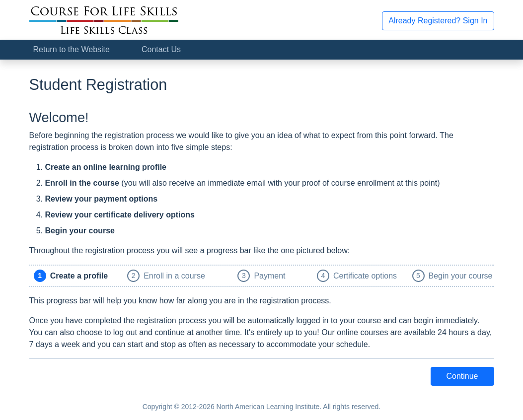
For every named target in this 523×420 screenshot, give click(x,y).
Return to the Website (72, 49)
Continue (462, 376)
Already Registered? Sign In (438, 21)
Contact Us (161, 49)
